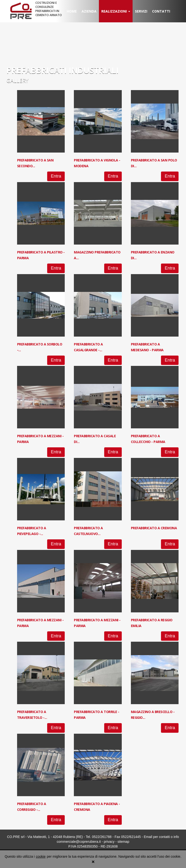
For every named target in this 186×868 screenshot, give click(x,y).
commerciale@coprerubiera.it (79, 842)
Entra (56, 176)
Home (72, 11)
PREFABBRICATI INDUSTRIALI (63, 70)
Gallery (17, 80)
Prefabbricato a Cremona (154, 528)
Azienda (89, 11)
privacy (109, 842)
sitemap (123, 842)
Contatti (161, 11)
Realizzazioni (116, 11)
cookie (41, 856)
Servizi (141, 11)
